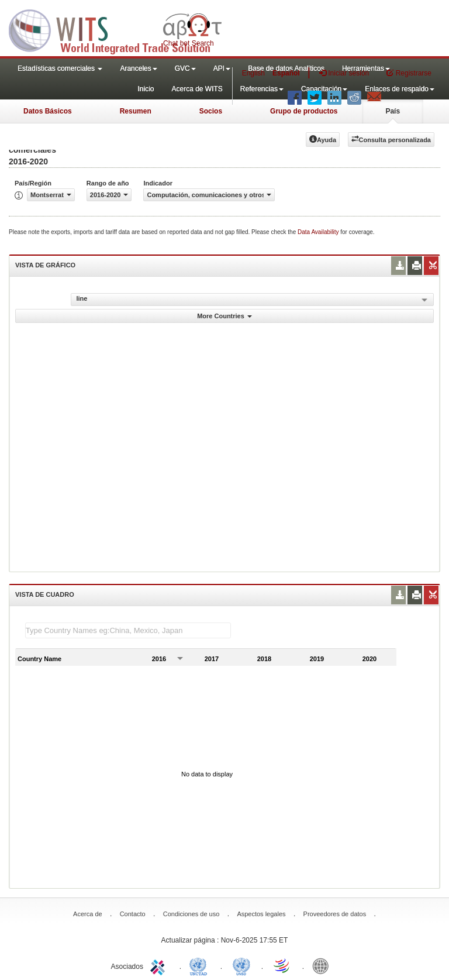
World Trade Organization (282, 965)
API (222, 68)
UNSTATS (241, 965)
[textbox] (128, 630)
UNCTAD (201, 965)
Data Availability (319, 232)
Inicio (146, 89)
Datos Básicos (48, 111)
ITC (160, 965)
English (253, 73)
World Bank (323, 965)
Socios (211, 111)
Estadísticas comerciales (60, 68)
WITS (117, 29)
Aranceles (138, 68)
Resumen (136, 111)
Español (286, 73)
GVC (185, 68)
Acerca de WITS (197, 89)
